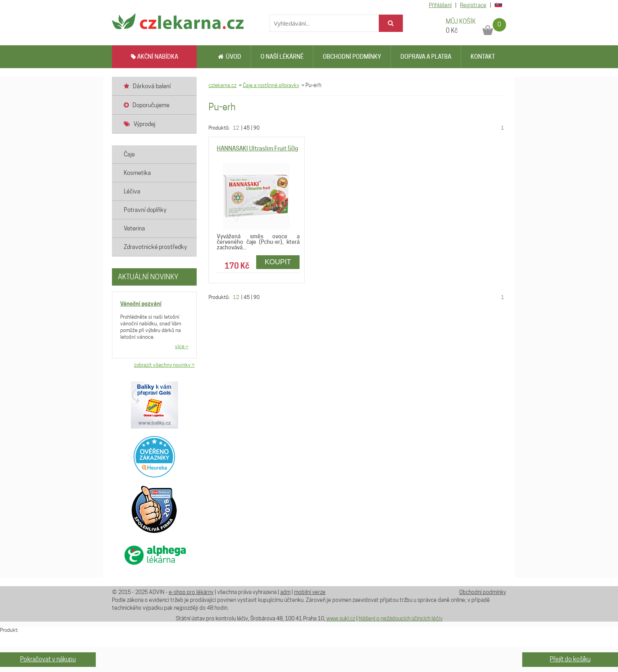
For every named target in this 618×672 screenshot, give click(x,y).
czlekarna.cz (222, 85)
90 (257, 128)
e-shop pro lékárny (191, 592)
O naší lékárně (282, 57)
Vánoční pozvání (141, 304)
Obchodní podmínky (352, 57)
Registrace (473, 5)
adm (285, 592)
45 (247, 128)
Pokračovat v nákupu (48, 659)
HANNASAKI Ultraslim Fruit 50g (257, 149)
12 (236, 128)
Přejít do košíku (570, 659)
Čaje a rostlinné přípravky (271, 85)
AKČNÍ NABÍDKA (154, 57)
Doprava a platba (426, 57)
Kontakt (483, 57)
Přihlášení (440, 5)
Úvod (230, 57)
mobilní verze (310, 592)
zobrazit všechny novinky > (164, 365)
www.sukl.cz (341, 618)
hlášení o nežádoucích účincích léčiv (401, 618)
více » (182, 346)
